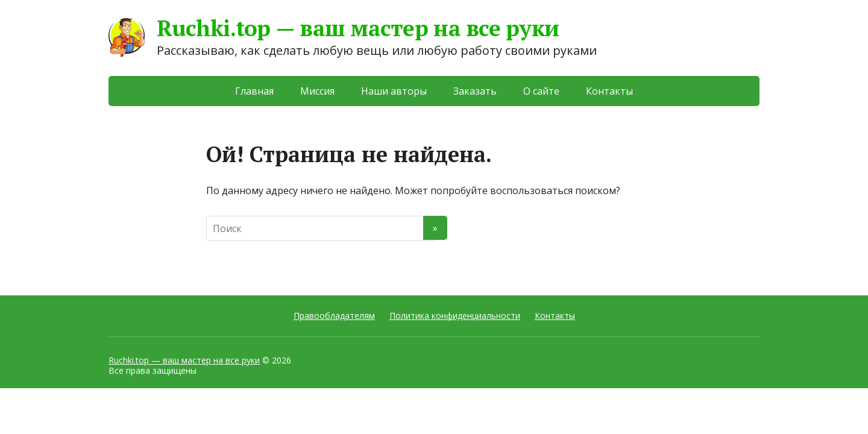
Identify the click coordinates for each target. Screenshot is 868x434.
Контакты (609, 91)
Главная (254, 91)
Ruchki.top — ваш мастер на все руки (184, 360)
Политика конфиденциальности (455, 316)
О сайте (541, 91)
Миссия (317, 91)
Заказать (475, 91)
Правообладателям (334, 316)
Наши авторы (394, 91)
